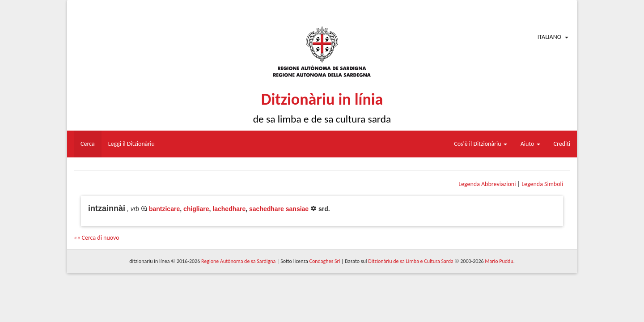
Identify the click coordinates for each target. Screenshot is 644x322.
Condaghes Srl (324, 261)
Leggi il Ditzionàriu (131, 144)
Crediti (562, 144)
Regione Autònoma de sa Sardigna (238, 261)
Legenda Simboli (542, 184)
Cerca (88, 144)
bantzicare (164, 209)
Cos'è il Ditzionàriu (480, 144)
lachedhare (229, 209)
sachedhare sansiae (279, 209)
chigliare (196, 209)
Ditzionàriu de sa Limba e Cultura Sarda (411, 261)
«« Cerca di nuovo (97, 238)
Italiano (549, 37)
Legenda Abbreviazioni (487, 184)
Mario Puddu (499, 261)
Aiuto (530, 144)
